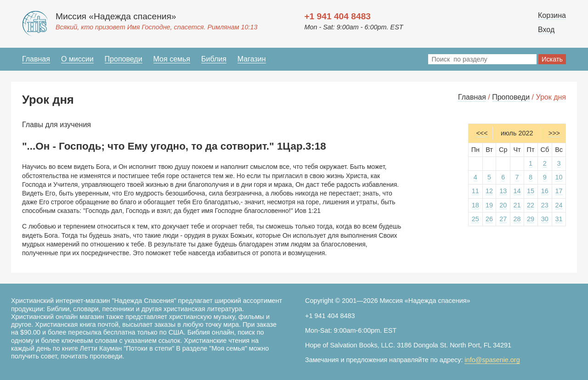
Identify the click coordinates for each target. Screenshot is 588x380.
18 (475, 205)
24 (559, 205)
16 (545, 191)
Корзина (552, 15)
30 (545, 219)
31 (559, 219)
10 (559, 177)
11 (475, 191)
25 (475, 219)
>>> (554, 133)
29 (531, 219)
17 (559, 191)
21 (517, 205)
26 (489, 219)
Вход (546, 30)
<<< (482, 133)
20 (503, 205)
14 (517, 191)
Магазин (252, 59)
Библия (214, 59)
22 (531, 205)
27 (503, 219)
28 (517, 219)
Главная (36, 59)
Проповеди (124, 59)
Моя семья (172, 59)
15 (531, 191)
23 (545, 205)
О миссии (77, 59)
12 (489, 191)
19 (489, 205)
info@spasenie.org (492, 360)
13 (503, 191)
